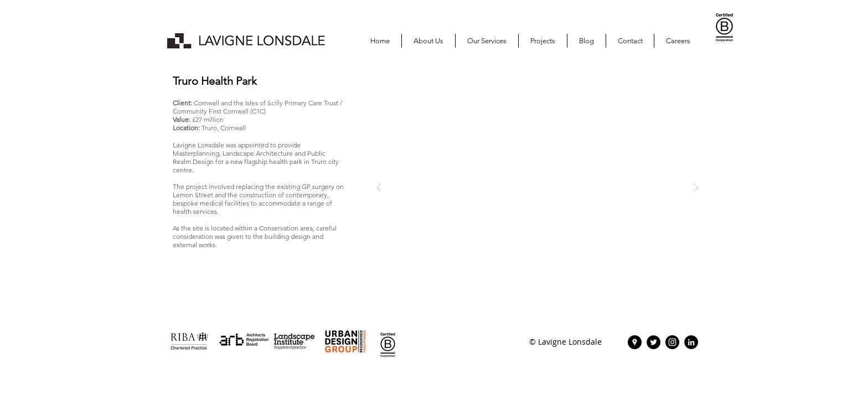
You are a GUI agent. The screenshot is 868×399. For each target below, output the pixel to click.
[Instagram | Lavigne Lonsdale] (672, 342)
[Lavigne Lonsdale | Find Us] (635, 342)
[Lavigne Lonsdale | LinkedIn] (691, 342)
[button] (543, 41)
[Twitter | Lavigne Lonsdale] (653, 342)
